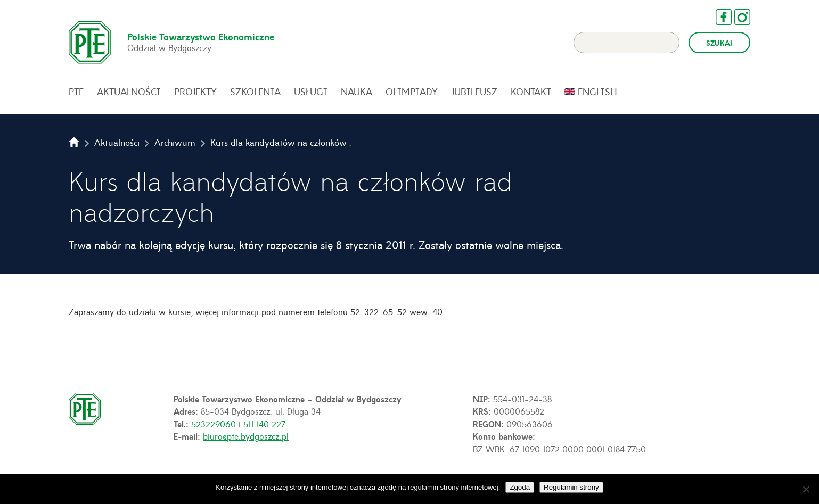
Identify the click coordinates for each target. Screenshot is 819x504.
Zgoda (520, 487)
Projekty (195, 92)
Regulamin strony (571, 487)
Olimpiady (412, 92)
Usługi (311, 92)
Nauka (357, 92)
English (597, 92)
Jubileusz (474, 92)
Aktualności (129, 92)
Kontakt (531, 92)
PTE (76, 92)
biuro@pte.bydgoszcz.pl (246, 436)
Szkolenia (255, 92)
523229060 (214, 424)
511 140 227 (264, 424)
